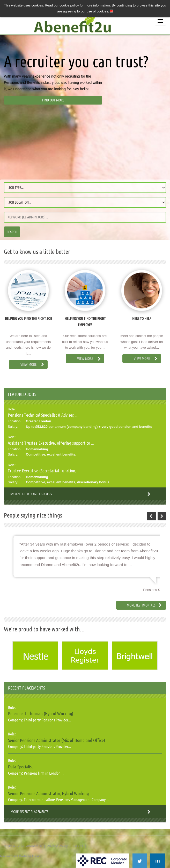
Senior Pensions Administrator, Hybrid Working (48, 793)
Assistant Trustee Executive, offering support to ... (51, 443)
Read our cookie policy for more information (77, 5)
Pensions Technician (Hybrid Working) (41, 713)
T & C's (78, 846)
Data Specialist (21, 767)
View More (28, 364)
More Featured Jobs (31, 494)
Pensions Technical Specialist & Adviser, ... (43, 415)
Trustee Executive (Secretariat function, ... (44, 471)
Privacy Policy (57, 846)
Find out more (53, 100)
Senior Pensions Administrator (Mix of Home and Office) (57, 740)
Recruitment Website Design (21, 856)
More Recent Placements (29, 812)
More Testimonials (141, 605)
